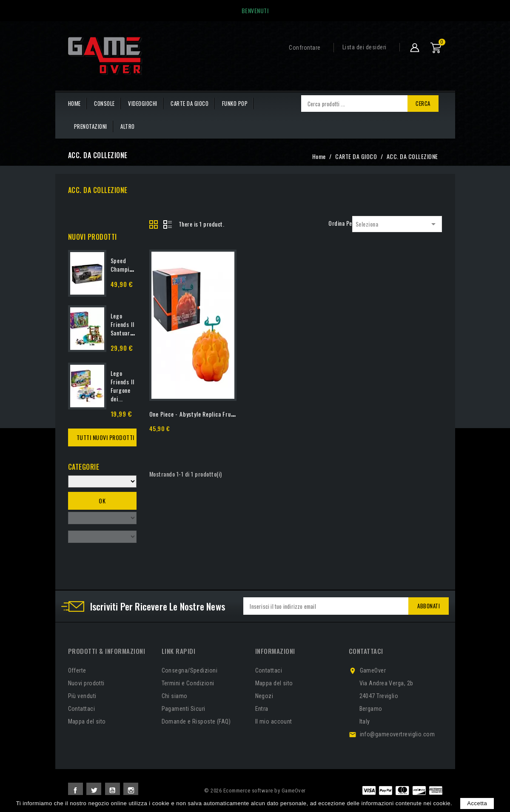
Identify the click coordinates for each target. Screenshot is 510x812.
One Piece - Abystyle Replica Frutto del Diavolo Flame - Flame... (230, 414)
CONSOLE (104, 103)
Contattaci (82, 709)
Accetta (477, 803)
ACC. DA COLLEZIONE (98, 190)
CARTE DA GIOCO (189, 103)
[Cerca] (354, 104)
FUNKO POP (235, 103)
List (168, 225)
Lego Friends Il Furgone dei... (123, 386)
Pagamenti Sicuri (184, 709)
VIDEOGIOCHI (143, 103)
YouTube (113, 790)
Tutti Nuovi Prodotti (105, 437)
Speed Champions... (127, 265)
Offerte (77, 670)
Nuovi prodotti (86, 683)
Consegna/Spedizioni (190, 670)
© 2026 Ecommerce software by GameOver (255, 791)
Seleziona (397, 224)
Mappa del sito (87, 721)
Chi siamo (175, 696)
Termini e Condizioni (188, 683)
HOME (74, 103)
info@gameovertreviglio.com (397, 734)
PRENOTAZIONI (91, 126)
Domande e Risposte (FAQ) (196, 721)
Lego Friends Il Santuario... (125, 324)
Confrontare (305, 48)
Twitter (94, 790)
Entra (262, 709)
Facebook (76, 790)
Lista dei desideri (365, 47)
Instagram (131, 790)
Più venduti (82, 696)
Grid (154, 225)
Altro (128, 126)
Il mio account (274, 721)
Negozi (264, 696)
